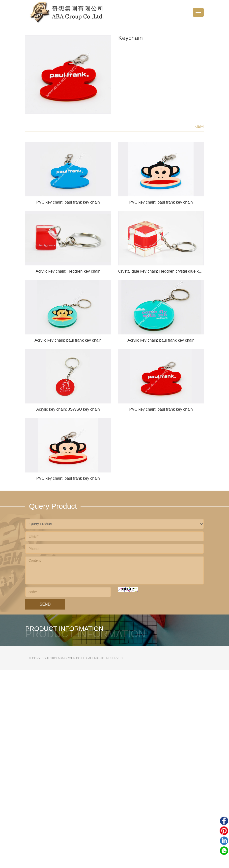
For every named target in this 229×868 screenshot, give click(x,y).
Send (45, 604)
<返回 (199, 127)
